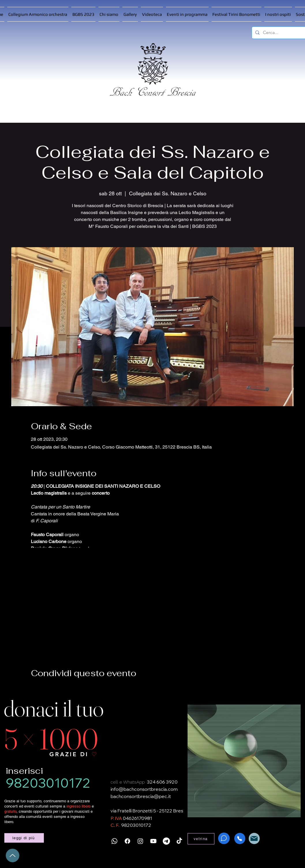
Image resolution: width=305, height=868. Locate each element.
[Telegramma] (166, 841)
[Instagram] (140, 841)
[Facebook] (127, 841)
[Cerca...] (283, 33)
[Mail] (254, 838)
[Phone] (240, 838)
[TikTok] (179, 841)
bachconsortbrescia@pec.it (141, 797)
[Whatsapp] (114, 841)
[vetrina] (201, 839)
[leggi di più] (24, 838)
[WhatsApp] (224, 838)
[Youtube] (153, 841)
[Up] (13, 855)
